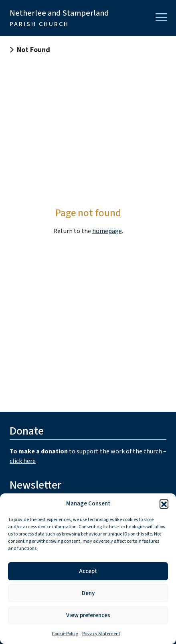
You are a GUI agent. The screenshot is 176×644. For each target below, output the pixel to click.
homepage (107, 231)
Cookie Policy (65, 634)
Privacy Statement (101, 634)
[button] (164, 504)
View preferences (88, 615)
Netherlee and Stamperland (59, 18)
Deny (88, 593)
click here (23, 461)
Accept (88, 571)
